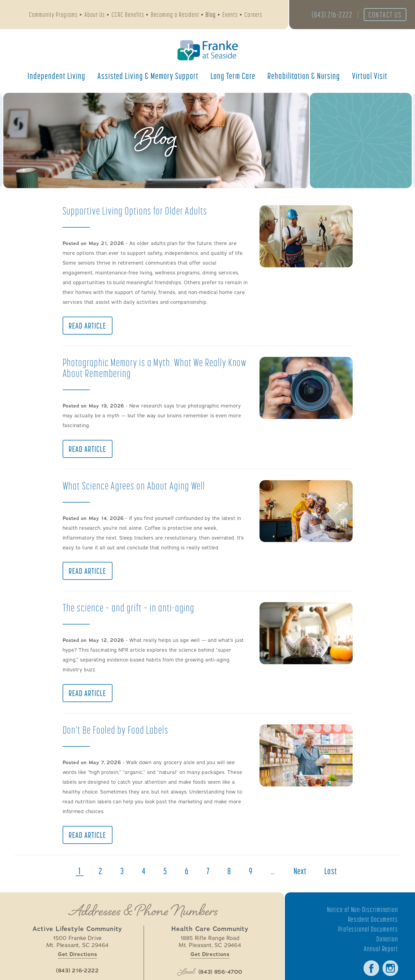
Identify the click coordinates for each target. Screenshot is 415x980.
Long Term (233, 78)
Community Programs (54, 15)
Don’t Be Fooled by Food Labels (119, 735)
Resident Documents (372, 926)
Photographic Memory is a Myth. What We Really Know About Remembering (149, 369)
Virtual (370, 78)
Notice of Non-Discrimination (361, 917)
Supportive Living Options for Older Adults (139, 211)
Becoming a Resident (175, 15)
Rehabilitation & (304, 78)
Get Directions (77, 962)
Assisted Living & (148, 78)
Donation (387, 946)
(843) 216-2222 (326, 16)
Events (230, 15)
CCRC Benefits (128, 15)
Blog (211, 15)
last (336, 878)
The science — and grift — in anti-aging (132, 612)
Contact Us (382, 16)
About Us (95, 15)
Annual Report (380, 956)
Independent (57, 78)
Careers (254, 15)
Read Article (88, 327)
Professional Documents (367, 936)
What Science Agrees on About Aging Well (138, 488)
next (303, 878)
